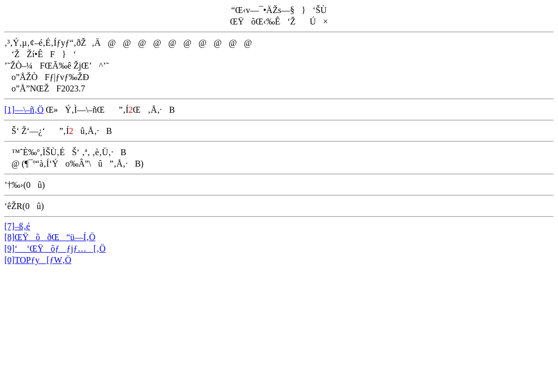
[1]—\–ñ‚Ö (24, 110)
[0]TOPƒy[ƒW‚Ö (38, 260)
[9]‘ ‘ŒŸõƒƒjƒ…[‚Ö (55, 249)
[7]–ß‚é (17, 226)
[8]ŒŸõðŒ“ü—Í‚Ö (50, 237)
